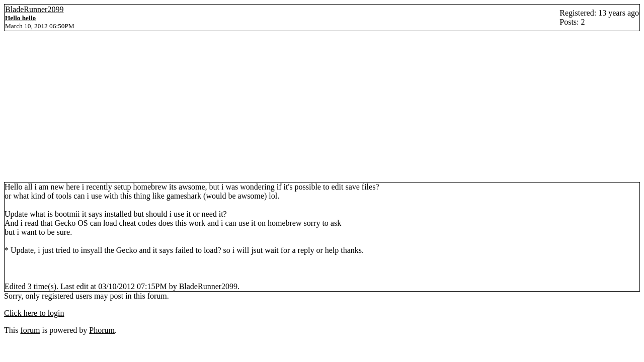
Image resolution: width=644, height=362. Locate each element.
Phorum (102, 330)
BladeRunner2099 (34, 9)
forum (30, 330)
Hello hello (20, 18)
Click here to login (34, 313)
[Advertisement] (322, 107)
